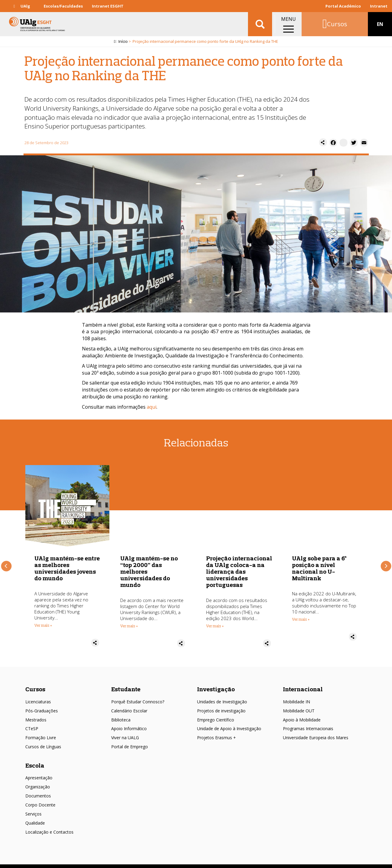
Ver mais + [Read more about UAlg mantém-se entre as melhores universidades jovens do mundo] (129, 626)
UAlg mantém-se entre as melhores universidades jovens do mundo (153, 568)
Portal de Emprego (130, 741)
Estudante (126, 683)
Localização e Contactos (49, 826)
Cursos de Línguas (43, 741)
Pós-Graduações (42, 705)
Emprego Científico (216, 714)
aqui (152, 407)
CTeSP (32, 722)
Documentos (38, 790)
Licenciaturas (38, 696)
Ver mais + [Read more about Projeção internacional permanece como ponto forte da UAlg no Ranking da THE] (43, 619)
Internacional (303, 683)
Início (123, 41)
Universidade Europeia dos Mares (316, 732)
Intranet (379, 6)
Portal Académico (343, 6)
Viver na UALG (125, 732)
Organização (38, 781)
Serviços (33, 808)
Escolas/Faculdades (63, 6)
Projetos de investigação (221, 705)
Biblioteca (121, 714)
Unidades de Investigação (222, 696)
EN (380, 24)
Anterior (6, 563)
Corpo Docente (40, 799)
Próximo (386, 563)
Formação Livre (41, 732)
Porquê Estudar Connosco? (138, 696)
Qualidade (35, 817)
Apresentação (39, 772)
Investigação (216, 683)
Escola (35, 759)
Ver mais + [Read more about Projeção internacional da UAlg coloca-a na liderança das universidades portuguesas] (301, 626)
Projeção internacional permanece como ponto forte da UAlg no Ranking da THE (67, 568)
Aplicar (260, 24)
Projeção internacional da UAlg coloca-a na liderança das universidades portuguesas (325, 572)
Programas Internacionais (308, 722)
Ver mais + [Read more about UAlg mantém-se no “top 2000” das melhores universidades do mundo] (215, 626)
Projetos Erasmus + (216, 732)
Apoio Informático (129, 722)
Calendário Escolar (129, 705)
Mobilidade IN (296, 696)
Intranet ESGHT (108, 6)
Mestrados (36, 714)
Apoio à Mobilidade (302, 714)
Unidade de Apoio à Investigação (229, 722)
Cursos (35, 683)
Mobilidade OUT (299, 705)
